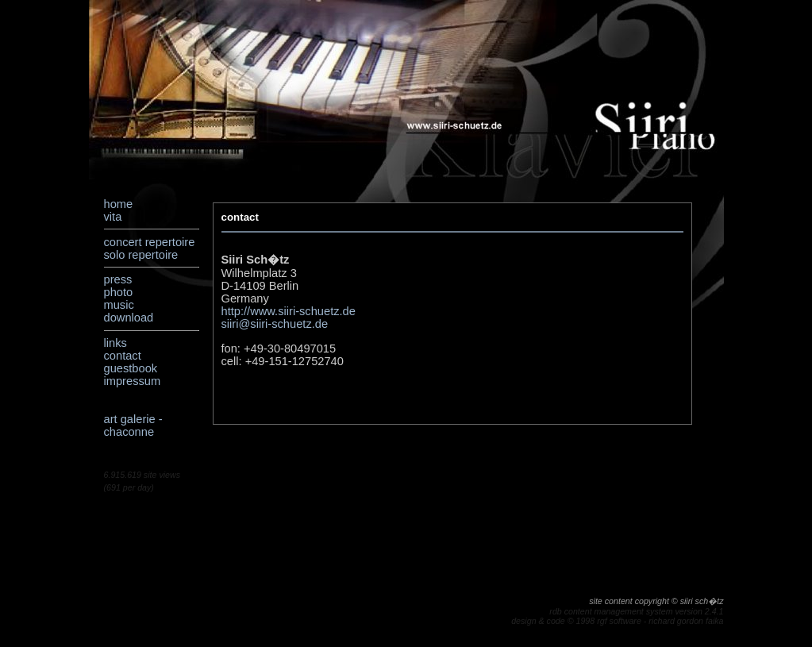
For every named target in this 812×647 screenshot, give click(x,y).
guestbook (131, 368)
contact (123, 356)
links (115, 343)
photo (119, 292)
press (118, 279)
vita (113, 217)
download (129, 318)
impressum (133, 381)
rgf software (619, 621)
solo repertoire (141, 255)
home (119, 204)
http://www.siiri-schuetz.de (289, 311)
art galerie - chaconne (133, 426)
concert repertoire (150, 242)
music (119, 305)
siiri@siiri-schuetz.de (275, 324)
